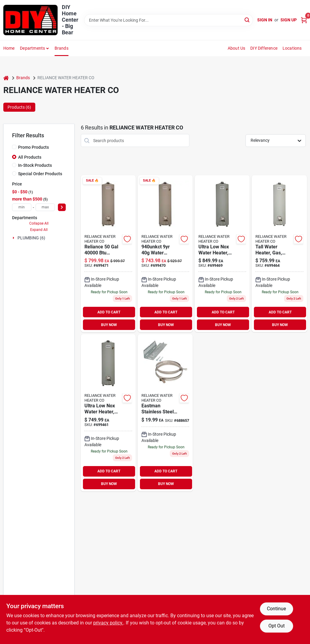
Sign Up (289, 20)
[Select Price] (62, 207)
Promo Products (33, 147)
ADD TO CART (109, 312)
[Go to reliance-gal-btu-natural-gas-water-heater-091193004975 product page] (108, 254)
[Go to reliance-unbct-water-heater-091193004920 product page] (279, 254)
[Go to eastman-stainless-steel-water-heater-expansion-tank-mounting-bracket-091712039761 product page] (165, 413)
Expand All (39, 230)
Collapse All (39, 223)
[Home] (6, 78)
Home (9, 48)
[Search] (247, 20)
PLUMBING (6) (31, 238)
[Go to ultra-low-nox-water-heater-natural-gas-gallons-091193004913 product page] (108, 413)
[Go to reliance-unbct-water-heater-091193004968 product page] (222, 254)
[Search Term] (169, 20)
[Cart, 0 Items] (304, 20)
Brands (62, 48)
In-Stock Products (35, 165)
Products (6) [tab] (19, 107)
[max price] (45, 207)
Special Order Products (40, 174)
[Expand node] (14, 238)
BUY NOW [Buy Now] (109, 325)
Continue (276, 609)
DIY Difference (264, 48)
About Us (237, 48)
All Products (30, 157)
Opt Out (277, 626)
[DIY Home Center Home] (30, 20)
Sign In (265, 20)
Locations (292, 48)
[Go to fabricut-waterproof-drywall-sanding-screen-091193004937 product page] (165, 254)
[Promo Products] (14, 147)
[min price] (22, 207)
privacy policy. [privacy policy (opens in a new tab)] (108, 623)
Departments (32, 48)
